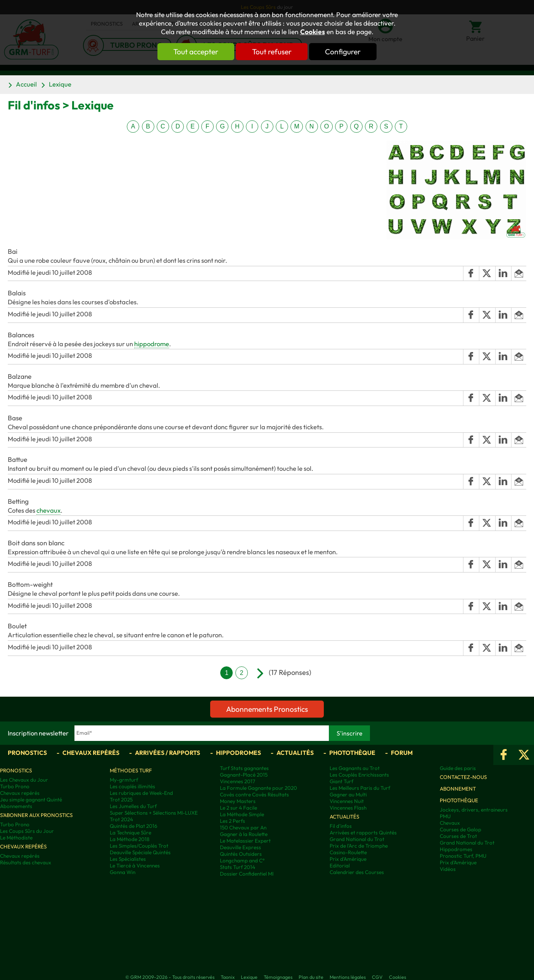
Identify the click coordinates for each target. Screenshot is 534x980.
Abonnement (458, 789)
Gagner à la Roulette (244, 834)
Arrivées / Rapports (168, 753)
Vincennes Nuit (347, 801)
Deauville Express (240, 847)
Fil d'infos (341, 826)
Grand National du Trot (357, 839)
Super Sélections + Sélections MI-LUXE (154, 813)
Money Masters (238, 801)
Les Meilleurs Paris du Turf (360, 788)
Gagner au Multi (348, 795)
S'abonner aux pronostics (36, 815)
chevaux (48, 510)
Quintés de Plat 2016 (134, 826)
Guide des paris (458, 768)
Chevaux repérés (91, 753)
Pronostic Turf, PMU (463, 856)
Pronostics (27, 753)
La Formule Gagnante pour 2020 (258, 788)
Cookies (313, 32)
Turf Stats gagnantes (244, 768)
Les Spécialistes (128, 859)
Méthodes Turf (131, 771)
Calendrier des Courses (357, 872)
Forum (402, 753)
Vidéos (448, 869)
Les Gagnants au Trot (355, 768)
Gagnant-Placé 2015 (244, 775)
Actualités (295, 753)
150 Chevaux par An (243, 828)
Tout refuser (272, 52)
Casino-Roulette (348, 853)
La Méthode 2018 (130, 839)
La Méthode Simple (242, 814)
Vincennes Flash (348, 808)
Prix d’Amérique (458, 863)
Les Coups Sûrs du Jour (27, 831)
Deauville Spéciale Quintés (140, 853)
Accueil (26, 84)
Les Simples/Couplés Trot (139, 846)
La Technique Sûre (130, 833)
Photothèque (352, 753)
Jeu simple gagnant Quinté (31, 800)
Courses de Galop (461, 830)
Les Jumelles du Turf (133, 806)
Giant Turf (341, 781)
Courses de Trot (458, 836)
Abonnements (16, 806)
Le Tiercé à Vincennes (135, 866)
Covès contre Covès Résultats (254, 795)
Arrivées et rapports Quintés (363, 833)
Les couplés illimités (132, 787)
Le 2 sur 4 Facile (238, 808)
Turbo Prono (15, 787)
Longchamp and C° (242, 861)
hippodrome (152, 344)
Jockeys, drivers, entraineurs (474, 810)
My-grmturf (124, 780)
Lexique (60, 84)
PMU (445, 816)
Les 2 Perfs (232, 821)
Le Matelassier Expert (245, 841)
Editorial (340, 866)
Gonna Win (123, 872)
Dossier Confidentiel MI (247, 874)
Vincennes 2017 (238, 781)
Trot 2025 (121, 800)
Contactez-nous (463, 777)
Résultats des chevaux (26, 863)
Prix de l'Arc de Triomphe (359, 846)
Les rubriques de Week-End (141, 793)
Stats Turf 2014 (238, 867)
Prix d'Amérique (348, 859)
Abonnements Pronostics (267, 709)
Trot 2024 (121, 820)
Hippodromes (238, 753)
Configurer (344, 52)
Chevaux (450, 823)
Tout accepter (195, 52)
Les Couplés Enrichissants (359, 775)
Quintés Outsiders (241, 854)
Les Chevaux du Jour (24, 780)
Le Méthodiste (16, 838)
